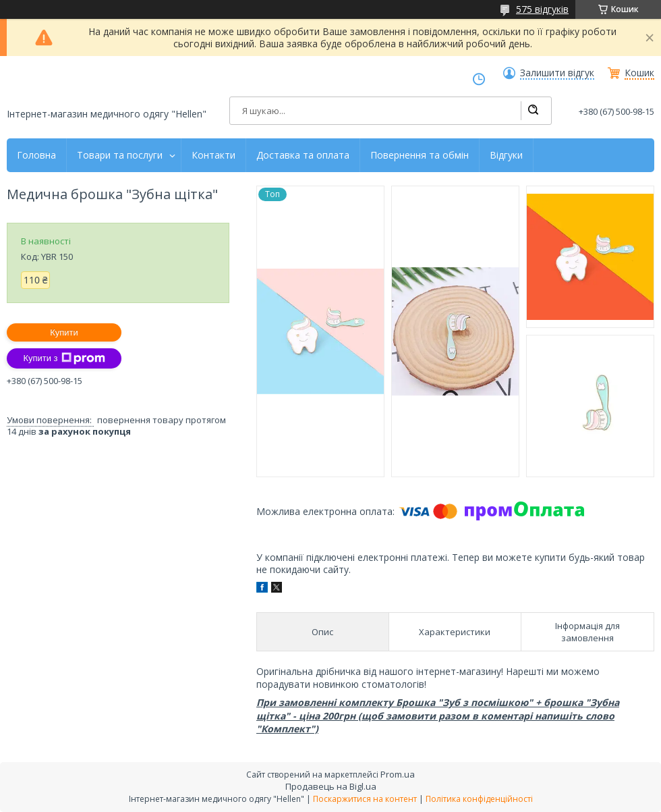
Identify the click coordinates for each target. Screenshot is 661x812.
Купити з (64, 358)
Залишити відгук (557, 73)
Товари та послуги (120, 155)
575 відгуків (542, 9)
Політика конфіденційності (479, 799)
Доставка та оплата (303, 155)
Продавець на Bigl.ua (331, 786)
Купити (64, 332)
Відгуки (506, 155)
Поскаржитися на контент (365, 799)
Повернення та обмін (420, 155)
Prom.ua (398, 774)
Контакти (213, 155)
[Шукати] (533, 111)
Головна (36, 155)
